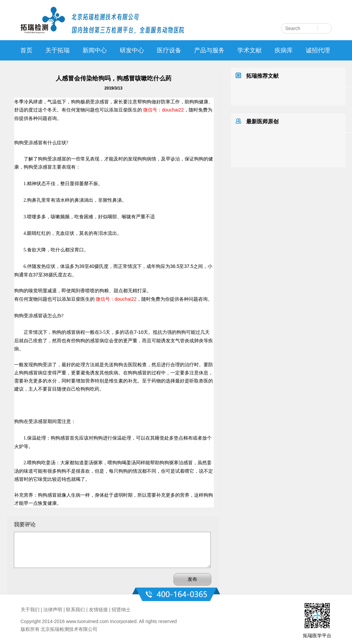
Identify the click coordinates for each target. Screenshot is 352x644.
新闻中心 (95, 50)
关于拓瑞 (57, 50)
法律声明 (53, 610)
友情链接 (98, 610)
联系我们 (75, 610)
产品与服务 (209, 50)
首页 (26, 50)
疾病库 (284, 50)
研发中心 (132, 50)
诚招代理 (318, 50)
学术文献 (250, 50)
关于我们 (30, 610)
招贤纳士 (121, 610)
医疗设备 (169, 50)
